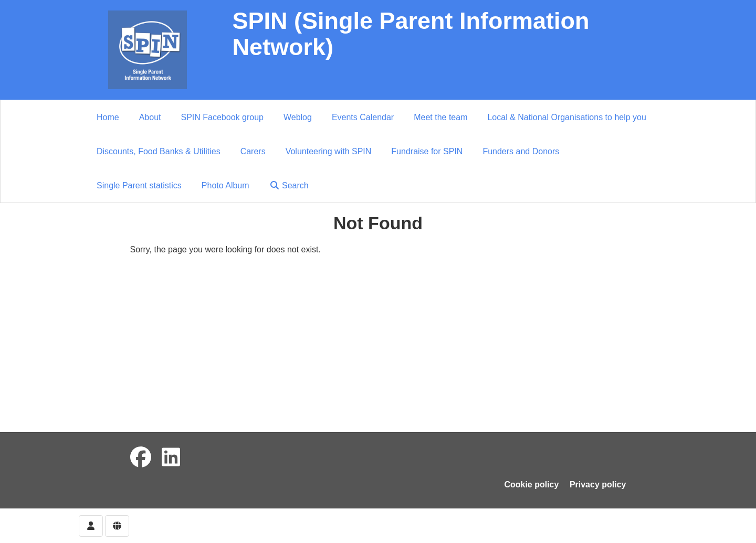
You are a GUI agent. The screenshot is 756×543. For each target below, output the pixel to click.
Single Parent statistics (139, 185)
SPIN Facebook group (222, 117)
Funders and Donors (521, 151)
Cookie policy (531, 485)
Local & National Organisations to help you (566, 117)
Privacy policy (598, 485)
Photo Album (225, 185)
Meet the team (440, 117)
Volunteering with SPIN (329, 151)
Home (108, 117)
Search (289, 185)
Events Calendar (363, 117)
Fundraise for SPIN (427, 151)
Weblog (298, 117)
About (150, 117)
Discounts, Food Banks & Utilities (159, 151)
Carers (253, 151)
